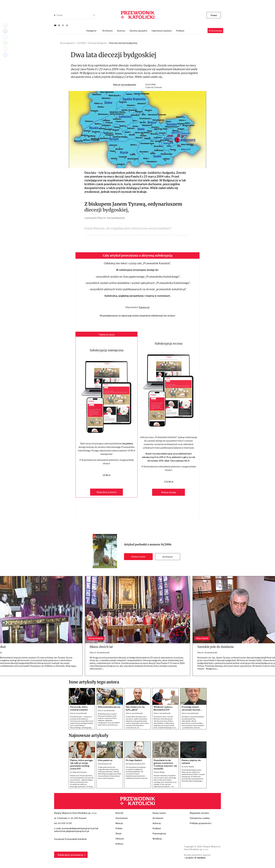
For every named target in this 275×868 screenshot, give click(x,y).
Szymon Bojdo (159, 772)
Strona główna (67, 43)
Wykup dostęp (169, 492)
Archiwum (168, 557)
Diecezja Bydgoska (97, 43)
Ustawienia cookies (200, 818)
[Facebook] (59, 25)
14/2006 (166, 544)
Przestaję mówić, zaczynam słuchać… (192, 708)
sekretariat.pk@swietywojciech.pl (72, 831)
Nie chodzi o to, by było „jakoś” (135, 708)
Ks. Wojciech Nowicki (78, 772)
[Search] (55, 15)
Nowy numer (159, 813)
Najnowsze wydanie (162, 31)
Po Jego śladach (134, 760)
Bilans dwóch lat (101, 647)
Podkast (180, 31)
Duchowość (122, 818)
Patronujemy (159, 833)
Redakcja (157, 838)
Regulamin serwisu (199, 813)
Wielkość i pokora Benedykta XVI (163, 708)
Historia (120, 838)
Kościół (119, 813)
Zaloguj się (144, 307)
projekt (196, 858)
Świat (118, 833)
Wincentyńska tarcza (109, 707)
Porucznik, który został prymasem (79, 708)
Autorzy (121, 31)
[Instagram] (67, 25)
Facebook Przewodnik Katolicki (71, 839)
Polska (119, 828)
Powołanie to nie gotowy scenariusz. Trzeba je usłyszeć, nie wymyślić (165, 764)
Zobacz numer (138, 556)
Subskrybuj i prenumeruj (70, 855)
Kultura (119, 844)
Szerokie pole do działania (216, 647)
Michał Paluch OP (105, 764)
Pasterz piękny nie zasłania (191, 761)
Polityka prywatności (201, 823)
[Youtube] (55, 25)
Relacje (119, 823)
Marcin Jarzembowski (125, 85)
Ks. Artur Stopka (188, 767)
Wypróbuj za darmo (106, 492)
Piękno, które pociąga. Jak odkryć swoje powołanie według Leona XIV (82, 764)
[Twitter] (63, 25)
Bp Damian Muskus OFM (135, 764)
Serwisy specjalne (138, 31)
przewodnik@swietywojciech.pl (78, 828)
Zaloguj (214, 15)
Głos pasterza (105, 760)
